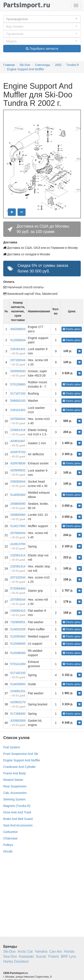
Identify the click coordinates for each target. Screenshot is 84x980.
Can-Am (56, 951)
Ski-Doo (25, 65)
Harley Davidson (16, 961)
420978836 (18, 463)
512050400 (18, 636)
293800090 (18, 504)
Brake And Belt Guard (18, 819)
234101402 (18, 410)
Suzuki (41, 956)
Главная (9, 65)
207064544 (18, 533)
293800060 (18, 515)
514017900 (18, 526)
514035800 (18, 684)
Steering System (14, 799)
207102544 (18, 577)
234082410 (18, 611)
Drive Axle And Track (17, 812)
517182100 (18, 673)
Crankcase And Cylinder (19, 767)
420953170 (18, 702)
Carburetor (10, 832)
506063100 (18, 401)
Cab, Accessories (15, 793)
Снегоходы (43, 65)
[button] (42, 19)
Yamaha (41, 951)
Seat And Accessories (18, 825)
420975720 (18, 452)
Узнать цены (72, 329)
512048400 (18, 644)
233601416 (18, 430)
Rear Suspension (15, 786)
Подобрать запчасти (42, 49)
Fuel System (12, 747)
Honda (69, 951)
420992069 (18, 721)
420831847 (18, 441)
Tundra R (73, 65)
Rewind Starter (13, 780)
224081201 (18, 691)
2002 (58, 65)
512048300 (18, 653)
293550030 (18, 371)
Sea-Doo (10, 956)
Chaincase (10, 838)
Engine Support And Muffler (26, 69)
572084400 (18, 588)
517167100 (18, 393)
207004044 (18, 419)
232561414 (18, 555)
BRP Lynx (68, 956)
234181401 (18, 349)
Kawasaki (26, 956)
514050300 (18, 495)
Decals (8, 851)
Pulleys (8, 845)
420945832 (18, 470)
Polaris (54, 956)
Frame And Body (15, 773)
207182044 (18, 360)
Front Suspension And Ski (21, 754)
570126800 (18, 384)
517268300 (18, 714)
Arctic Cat (25, 951)
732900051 (18, 622)
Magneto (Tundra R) (17, 806)
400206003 (18, 329)
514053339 (18, 629)
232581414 (18, 566)
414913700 (18, 544)
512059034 (18, 340)
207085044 (18, 600)
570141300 (18, 664)
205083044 (18, 482)
